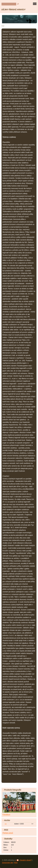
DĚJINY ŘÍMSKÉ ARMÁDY (13, 9)
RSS (16, 863)
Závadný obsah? (26, 860)
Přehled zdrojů (8, 833)
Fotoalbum (6, 815)
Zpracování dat (7, 863)
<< (6, 824)
